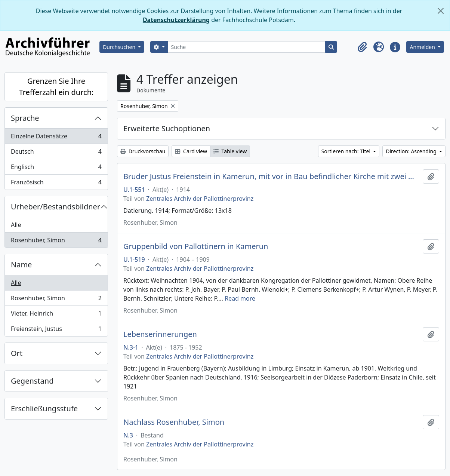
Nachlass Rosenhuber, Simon (174, 422)
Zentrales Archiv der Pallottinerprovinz (200, 199)
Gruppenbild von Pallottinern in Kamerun (196, 246)
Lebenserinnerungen (160, 334)
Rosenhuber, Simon (56, 242)
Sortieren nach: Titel (347, 151)
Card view (191, 151)
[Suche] (247, 47)
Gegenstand (32, 381)
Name (21, 265)
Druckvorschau (143, 151)
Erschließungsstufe (44, 409)
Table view (230, 151)
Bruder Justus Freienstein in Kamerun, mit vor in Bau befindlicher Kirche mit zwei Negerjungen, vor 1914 (272, 176)
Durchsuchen (120, 47)
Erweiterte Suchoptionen (167, 128)
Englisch (56, 168)
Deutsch (56, 153)
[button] (362, 47)
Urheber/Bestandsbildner (56, 207)
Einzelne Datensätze (56, 138)
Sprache (25, 118)
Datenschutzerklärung (176, 20)
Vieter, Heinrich (56, 315)
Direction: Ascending (412, 151)
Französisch (56, 184)
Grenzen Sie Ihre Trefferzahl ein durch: (56, 87)
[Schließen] (441, 11)
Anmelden (423, 47)
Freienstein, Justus (56, 330)
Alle (16, 225)
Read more (240, 298)
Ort (17, 353)
